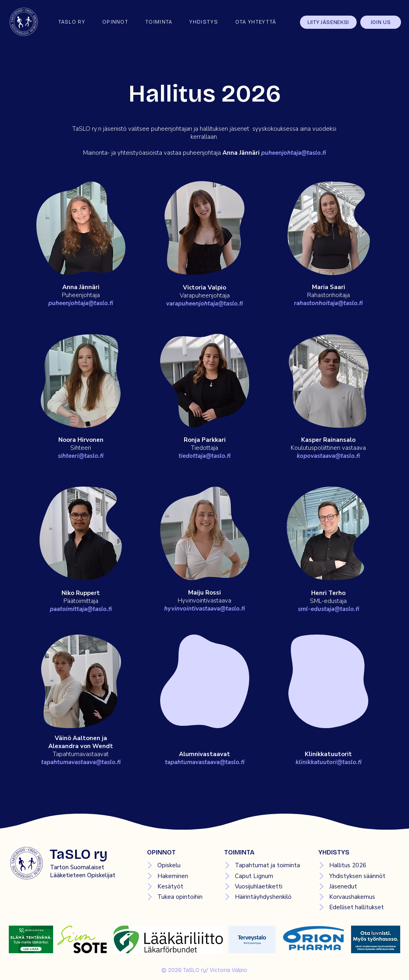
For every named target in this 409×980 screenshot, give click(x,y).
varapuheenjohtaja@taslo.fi (204, 303)
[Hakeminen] (178, 876)
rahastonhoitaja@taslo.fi (328, 303)
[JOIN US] (381, 22)
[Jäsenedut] (356, 886)
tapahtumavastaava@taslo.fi (81, 762)
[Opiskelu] (178, 865)
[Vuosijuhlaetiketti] (262, 886)
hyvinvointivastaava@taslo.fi (204, 609)
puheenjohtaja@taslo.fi (294, 153)
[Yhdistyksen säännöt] (356, 876)
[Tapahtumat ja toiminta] (262, 865)
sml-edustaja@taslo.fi (329, 609)
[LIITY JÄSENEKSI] (328, 22)
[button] (115, 22)
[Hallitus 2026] (356, 865)
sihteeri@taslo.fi (81, 456)
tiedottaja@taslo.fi (204, 456)
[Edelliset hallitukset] (356, 907)
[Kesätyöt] (178, 886)
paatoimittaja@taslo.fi (81, 609)
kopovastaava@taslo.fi (328, 456)
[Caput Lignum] (262, 876)
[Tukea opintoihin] (178, 897)
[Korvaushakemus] (356, 897)
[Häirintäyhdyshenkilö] (262, 897)
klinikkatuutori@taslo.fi (329, 762)
